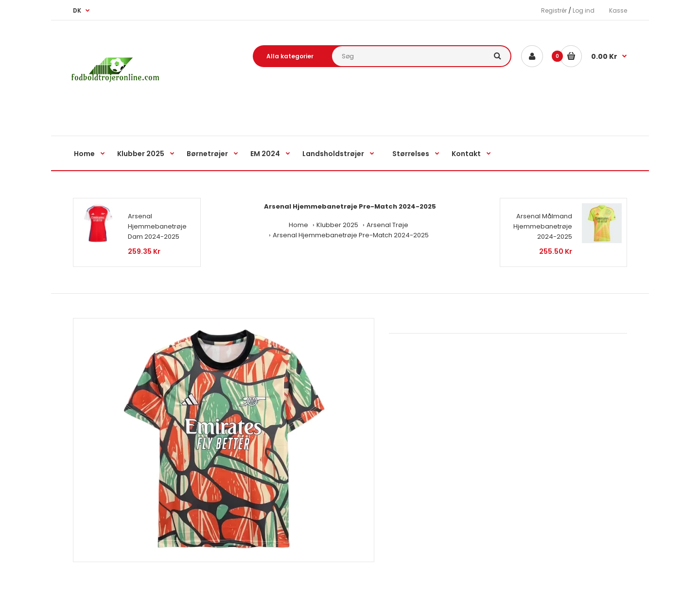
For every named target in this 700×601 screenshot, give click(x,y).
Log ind (584, 10)
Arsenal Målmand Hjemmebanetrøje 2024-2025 (543, 226)
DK (77, 10)
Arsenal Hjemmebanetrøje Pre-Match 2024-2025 (351, 235)
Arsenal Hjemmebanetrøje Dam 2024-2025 (157, 226)
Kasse (618, 10)
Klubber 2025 (337, 225)
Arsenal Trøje (387, 225)
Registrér (554, 10)
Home (298, 225)
